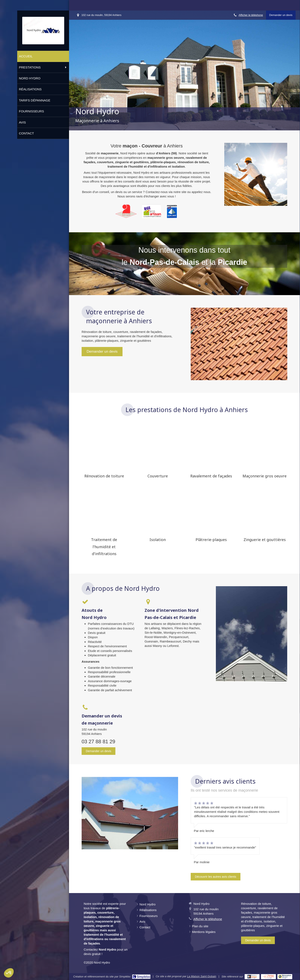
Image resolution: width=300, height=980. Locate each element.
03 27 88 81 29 (98, 742)
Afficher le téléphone (251, 15)
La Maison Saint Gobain (202, 976)
